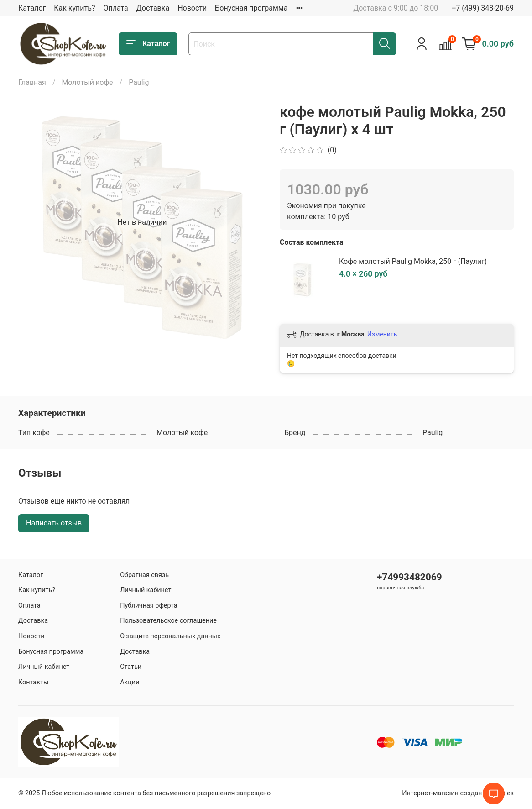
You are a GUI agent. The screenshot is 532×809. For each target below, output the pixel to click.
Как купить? (74, 8)
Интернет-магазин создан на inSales (458, 793)
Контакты (33, 682)
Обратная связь (144, 575)
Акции (130, 682)
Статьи (131, 667)
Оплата (115, 8)
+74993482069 (409, 577)
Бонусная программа (251, 8)
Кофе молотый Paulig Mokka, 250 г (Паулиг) (413, 261)
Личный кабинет (44, 667)
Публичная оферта (149, 606)
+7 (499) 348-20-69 (483, 8)
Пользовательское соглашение (168, 621)
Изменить (382, 334)
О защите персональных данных (170, 636)
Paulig (139, 82)
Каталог (32, 8)
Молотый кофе (87, 82)
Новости (192, 8)
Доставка (153, 8)
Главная (32, 82)
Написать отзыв (54, 523)
